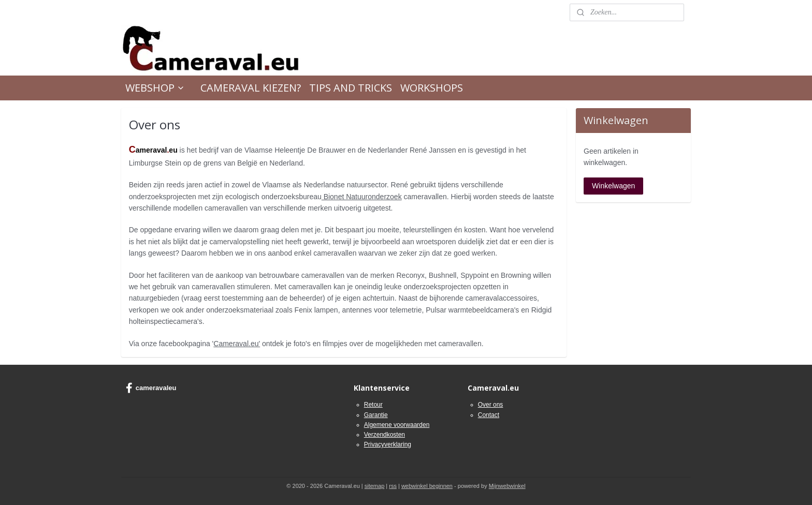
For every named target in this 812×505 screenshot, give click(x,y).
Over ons (491, 405)
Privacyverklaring (388, 444)
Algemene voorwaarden (397, 425)
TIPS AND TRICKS (351, 88)
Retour (373, 405)
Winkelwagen (613, 186)
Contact (489, 415)
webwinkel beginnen (427, 486)
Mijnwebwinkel (507, 486)
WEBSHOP (155, 88)
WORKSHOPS (432, 88)
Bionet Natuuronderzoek (362, 197)
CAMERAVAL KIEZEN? (251, 88)
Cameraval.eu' (237, 343)
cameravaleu (151, 388)
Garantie (376, 415)
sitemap (375, 486)
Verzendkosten (385, 435)
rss (393, 486)
